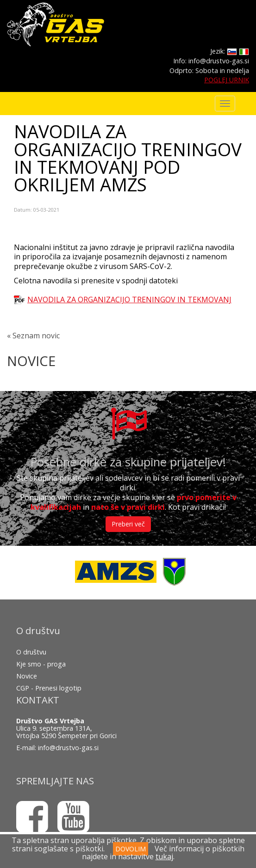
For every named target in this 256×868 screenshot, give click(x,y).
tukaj (164, 856)
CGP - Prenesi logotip (49, 688)
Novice (27, 676)
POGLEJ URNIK (227, 80)
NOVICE (31, 361)
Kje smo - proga (41, 664)
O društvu (31, 652)
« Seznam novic (33, 336)
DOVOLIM (131, 849)
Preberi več (128, 524)
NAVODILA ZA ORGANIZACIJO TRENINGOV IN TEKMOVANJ (129, 300)
